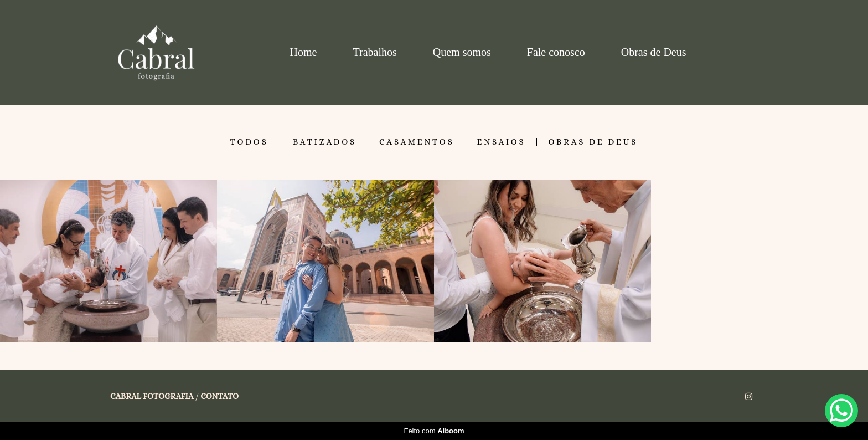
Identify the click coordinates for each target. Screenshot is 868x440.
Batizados (325, 142)
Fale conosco (556, 52)
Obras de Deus (654, 52)
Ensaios (502, 142)
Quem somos (462, 52)
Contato (219, 396)
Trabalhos (374, 52)
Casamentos (417, 142)
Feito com (434, 431)
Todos (249, 142)
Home (304, 52)
